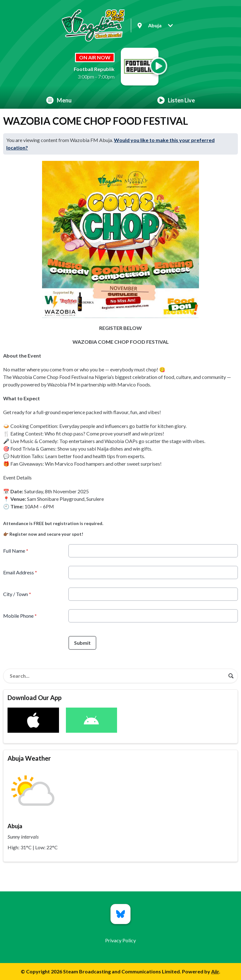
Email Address (20, 572)
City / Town (17, 594)
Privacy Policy (120, 940)
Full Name (16, 551)
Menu (59, 100)
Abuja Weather (29, 758)
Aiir (215, 971)
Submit (82, 643)
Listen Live (176, 100)
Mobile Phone (20, 616)
